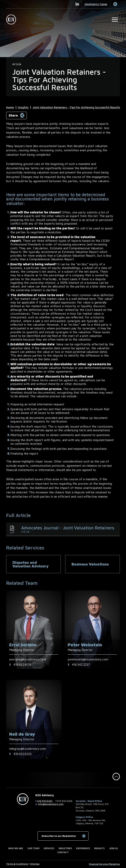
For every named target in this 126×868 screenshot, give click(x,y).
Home (10, 107)
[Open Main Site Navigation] (115, 20)
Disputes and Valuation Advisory (30, 564)
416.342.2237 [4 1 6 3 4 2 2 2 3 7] (81, 664)
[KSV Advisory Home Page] (12, 19)
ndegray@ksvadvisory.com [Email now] (28, 749)
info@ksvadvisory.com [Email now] (51, 804)
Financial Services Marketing (104, 864)
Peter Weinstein (85, 645)
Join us (113, 848)
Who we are (16, 848)
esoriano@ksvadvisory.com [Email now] (28, 659)
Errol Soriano (23, 645)
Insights (23, 107)
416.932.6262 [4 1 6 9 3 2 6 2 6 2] (45, 801)
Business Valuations (90, 564)
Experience (83, 848)
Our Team (33, 848)
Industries (65, 848)
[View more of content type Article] (17, 64)
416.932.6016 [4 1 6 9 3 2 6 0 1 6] (22, 664)
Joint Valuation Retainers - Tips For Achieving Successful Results (76, 107)
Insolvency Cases (96, 4)
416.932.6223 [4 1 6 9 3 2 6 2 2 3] (23, 754)
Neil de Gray (22, 734)
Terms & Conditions (17, 864)
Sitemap (35, 864)
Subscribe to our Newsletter (59, 836)
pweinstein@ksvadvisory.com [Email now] (88, 659)
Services (49, 848)
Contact (63, 852)
